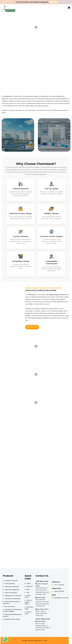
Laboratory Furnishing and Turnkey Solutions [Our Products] (12, 610)
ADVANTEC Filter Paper (12, 619)
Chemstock (31, 110)
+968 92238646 (59, 591)
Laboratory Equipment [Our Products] (12, 589)
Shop (28, 589)
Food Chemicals (10, 583)
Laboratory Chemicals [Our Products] (12, 586)
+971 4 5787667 (59, 585)
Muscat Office (28, 613)
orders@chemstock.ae (61, 598)
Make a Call (32, 327)
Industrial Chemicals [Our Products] (11, 580)
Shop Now (53, 2)
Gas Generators (10, 606)
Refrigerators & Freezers (13, 595)
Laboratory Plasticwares (13, 598)
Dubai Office (27, 596)
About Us (30, 586)
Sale (28, 592)
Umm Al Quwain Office (28, 602)
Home (29, 583)
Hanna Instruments (11, 592)
